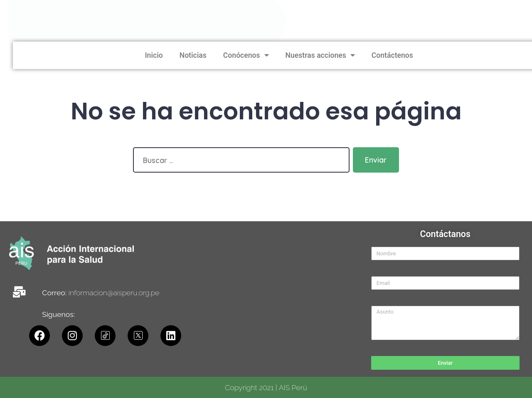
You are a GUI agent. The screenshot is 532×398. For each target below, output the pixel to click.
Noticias (347, 55)
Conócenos (400, 55)
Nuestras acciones (474, 55)
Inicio (308, 55)
